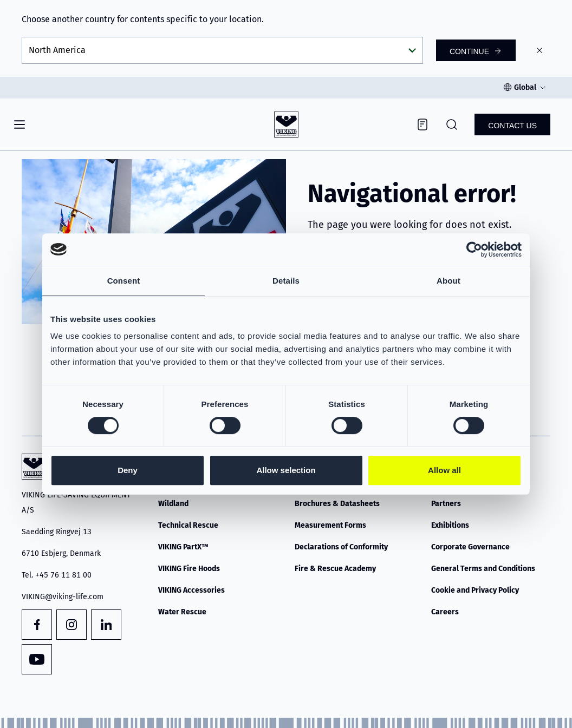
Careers (445, 612)
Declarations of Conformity (341, 547)
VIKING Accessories (191, 590)
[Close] (539, 50)
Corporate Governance (470, 547)
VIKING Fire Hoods (189, 569)
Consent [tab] (124, 281)
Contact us (512, 126)
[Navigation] (19, 124)
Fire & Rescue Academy (335, 569)
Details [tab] (286, 281)
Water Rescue (182, 612)
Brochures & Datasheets (337, 504)
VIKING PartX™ (183, 547)
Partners (446, 504)
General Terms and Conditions (483, 569)
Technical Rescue (188, 525)
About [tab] (448, 281)
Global (525, 87)
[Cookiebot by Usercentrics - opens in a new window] (474, 250)
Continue (469, 51)
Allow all (444, 470)
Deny (128, 470)
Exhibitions (450, 525)
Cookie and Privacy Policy (475, 590)
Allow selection (286, 470)
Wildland (173, 504)
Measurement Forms (330, 525)
